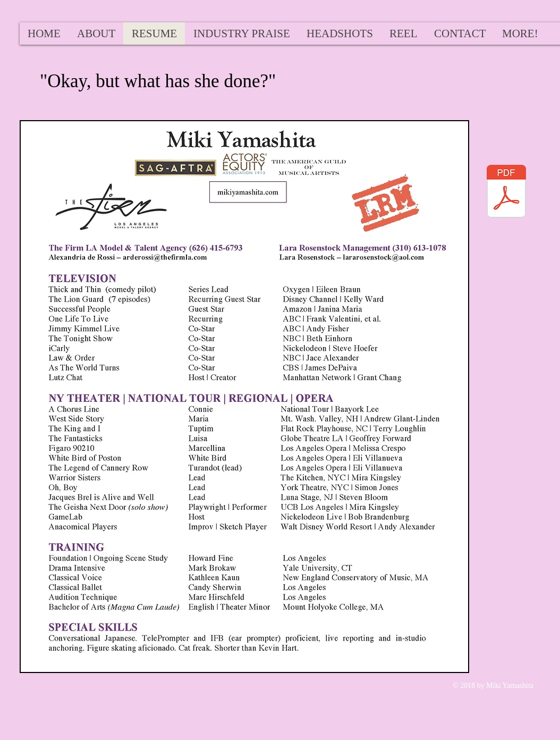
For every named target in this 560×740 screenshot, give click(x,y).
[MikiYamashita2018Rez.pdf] (506, 193)
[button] (520, 33)
